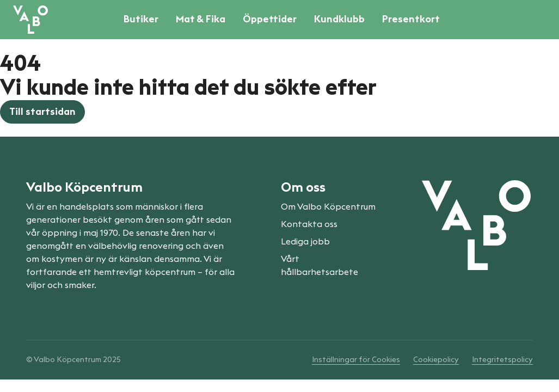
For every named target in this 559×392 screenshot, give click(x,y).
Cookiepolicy (436, 360)
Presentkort (411, 19)
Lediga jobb (305, 242)
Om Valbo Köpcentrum (328, 207)
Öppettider (270, 19)
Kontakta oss (309, 224)
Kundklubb (339, 19)
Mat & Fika (201, 19)
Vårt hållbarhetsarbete (320, 266)
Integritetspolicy (502, 360)
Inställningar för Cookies (356, 360)
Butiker (141, 19)
